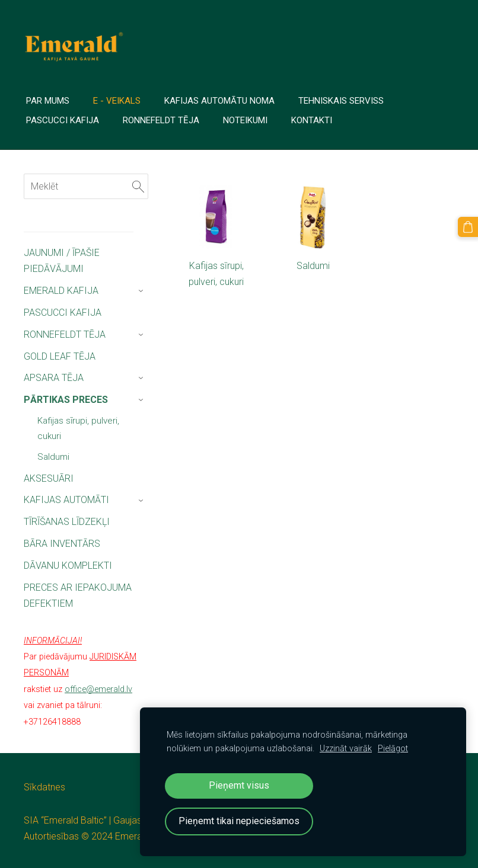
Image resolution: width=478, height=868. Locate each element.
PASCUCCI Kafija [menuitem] (63, 120)
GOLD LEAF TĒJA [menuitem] (60, 356)
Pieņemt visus (239, 785)
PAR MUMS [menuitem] (48, 101)
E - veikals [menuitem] (117, 101)
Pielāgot (393, 749)
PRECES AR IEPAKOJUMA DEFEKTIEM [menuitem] (78, 595)
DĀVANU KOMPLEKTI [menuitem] (68, 566)
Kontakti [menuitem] (312, 120)
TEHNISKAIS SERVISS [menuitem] (341, 101)
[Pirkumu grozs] (468, 227)
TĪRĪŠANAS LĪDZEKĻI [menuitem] (67, 522)
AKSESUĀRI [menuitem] (49, 478)
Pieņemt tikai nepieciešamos (239, 821)
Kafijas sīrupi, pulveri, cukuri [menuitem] (78, 428)
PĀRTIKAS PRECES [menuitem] (66, 400)
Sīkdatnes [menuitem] (44, 787)
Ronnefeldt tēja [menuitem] (161, 120)
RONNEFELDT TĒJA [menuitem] (65, 334)
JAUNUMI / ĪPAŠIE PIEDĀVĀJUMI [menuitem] (62, 261)
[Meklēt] (86, 186)
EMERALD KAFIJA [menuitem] (61, 291)
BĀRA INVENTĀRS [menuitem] (62, 544)
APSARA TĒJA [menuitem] (54, 378)
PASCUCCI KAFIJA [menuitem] (63, 313)
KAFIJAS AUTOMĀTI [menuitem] (66, 500)
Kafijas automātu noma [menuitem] (219, 101)
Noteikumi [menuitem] (245, 120)
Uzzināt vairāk (346, 749)
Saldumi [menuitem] (53, 457)
